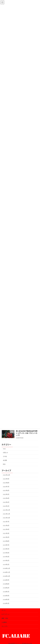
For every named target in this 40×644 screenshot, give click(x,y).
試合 (4, 464)
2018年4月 (6, 596)
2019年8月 (6, 541)
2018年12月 (6, 568)
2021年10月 (6, 518)
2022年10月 (6, 475)
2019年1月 (6, 565)
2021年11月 (6, 514)
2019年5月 (6, 549)
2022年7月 (6, 487)
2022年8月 (6, 483)
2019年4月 (6, 553)
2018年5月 (6, 592)
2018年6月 (6, 588)
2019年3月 (6, 557)
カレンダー (5, 626)
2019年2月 (6, 561)
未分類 (5, 460)
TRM (4, 449)
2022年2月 (6, 502)
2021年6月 (6, 526)
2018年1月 (6, 603)
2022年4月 (6, 498)
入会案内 (4, 622)
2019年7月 (6, 545)
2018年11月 (6, 572)
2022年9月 (6, 479)
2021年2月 (6, 537)
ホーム (4, 610)
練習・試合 (5, 618)
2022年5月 (6, 494)
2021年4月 (6, 529)
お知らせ (5, 453)
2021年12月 (6, 510)
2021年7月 (6, 522)
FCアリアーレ (6, 614)
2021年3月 (6, 533)
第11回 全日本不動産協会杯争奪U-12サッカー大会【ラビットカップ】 (27, 433)
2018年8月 (6, 584)
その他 (5, 456)
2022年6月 (6, 491)
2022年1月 (6, 506)
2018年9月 (6, 580)
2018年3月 (6, 600)
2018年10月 (6, 576)
